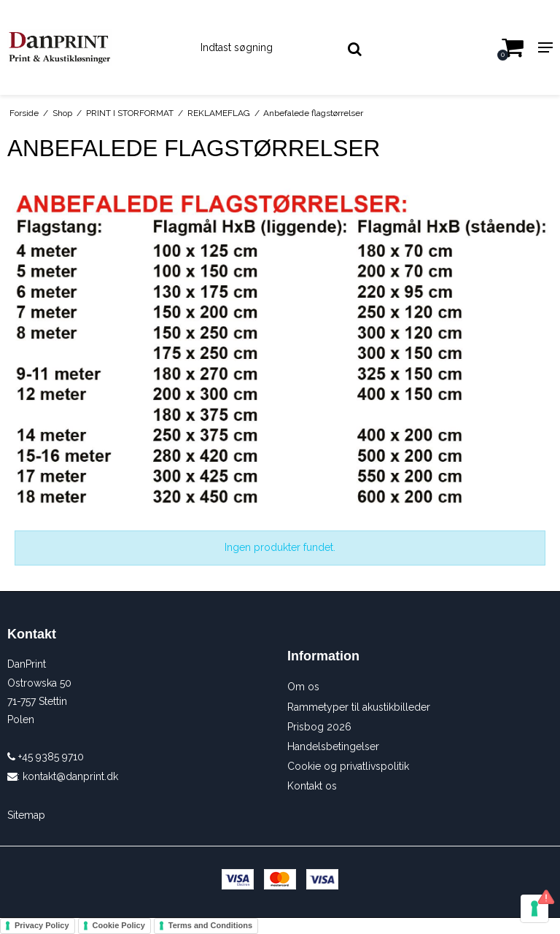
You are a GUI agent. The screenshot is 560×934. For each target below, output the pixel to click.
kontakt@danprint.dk (70, 776)
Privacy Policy (42, 925)
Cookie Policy (119, 925)
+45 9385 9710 (46, 757)
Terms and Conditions (210, 925)
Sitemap (26, 815)
